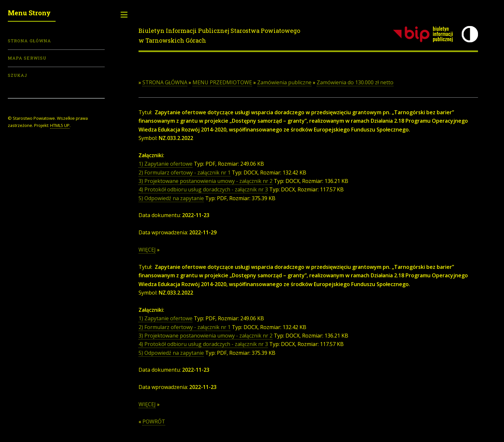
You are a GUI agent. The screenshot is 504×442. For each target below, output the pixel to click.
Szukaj (18, 75)
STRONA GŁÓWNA (165, 82)
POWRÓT (154, 421)
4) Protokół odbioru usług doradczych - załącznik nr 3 (203, 189)
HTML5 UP (60, 125)
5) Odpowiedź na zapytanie (171, 198)
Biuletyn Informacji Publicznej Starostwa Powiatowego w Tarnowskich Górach (219, 35)
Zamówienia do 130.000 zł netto (355, 82)
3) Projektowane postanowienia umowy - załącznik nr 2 (206, 181)
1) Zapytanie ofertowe (166, 164)
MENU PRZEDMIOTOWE (222, 82)
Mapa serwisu (27, 58)
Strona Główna (29, 41)
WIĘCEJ (147, 250)
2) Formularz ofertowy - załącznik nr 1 (185, 173)
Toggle (124, 15)
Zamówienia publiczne (284, 82)
